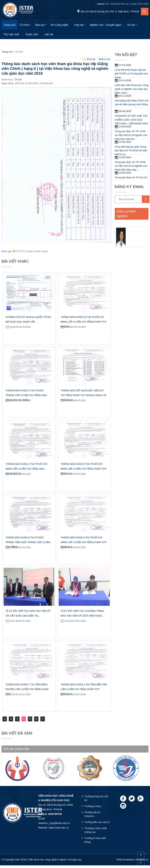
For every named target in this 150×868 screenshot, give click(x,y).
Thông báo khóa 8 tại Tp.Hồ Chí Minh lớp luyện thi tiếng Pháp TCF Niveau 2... (83, 469)
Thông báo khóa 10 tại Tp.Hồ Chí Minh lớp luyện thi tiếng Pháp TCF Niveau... (83, 322)
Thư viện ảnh (11, 34)
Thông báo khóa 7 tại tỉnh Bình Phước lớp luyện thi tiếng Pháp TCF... (27, 689)
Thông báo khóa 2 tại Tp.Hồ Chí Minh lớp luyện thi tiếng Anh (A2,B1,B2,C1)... (26, 469)
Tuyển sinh (32, 34)
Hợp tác (79, 25)
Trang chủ (10, 25)
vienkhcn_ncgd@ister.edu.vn (54, 823)
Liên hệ (49, 34)
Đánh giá (91, 59)
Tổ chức (24, 25)
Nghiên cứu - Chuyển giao (105, 25)
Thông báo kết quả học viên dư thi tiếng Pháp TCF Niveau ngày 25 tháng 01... (83, 395)
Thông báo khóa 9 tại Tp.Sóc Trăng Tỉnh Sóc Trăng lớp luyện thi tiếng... (28, 542)
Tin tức (131, 25)
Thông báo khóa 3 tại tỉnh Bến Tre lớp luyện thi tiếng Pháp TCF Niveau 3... (84, 689)
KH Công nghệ (59, 25)
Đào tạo (40, 25)
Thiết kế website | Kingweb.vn (132, 860)
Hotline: (123, 4)
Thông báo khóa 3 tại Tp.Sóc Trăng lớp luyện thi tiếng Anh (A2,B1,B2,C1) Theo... (26, 395)
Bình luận (106, 59)
